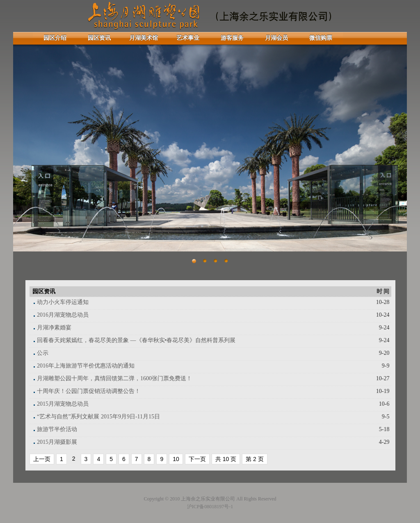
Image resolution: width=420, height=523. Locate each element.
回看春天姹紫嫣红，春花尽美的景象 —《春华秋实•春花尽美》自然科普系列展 (136, 340)
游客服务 (232, 38)
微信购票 (321, 38)
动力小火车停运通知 (63, 302)
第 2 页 (255, 459)
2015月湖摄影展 (57, 442)
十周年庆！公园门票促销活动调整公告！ (89, 391)
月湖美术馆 (144, 38)
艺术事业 (188, 38)
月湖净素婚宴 (54, 328)
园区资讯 (99, 38)
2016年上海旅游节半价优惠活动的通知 (86, 366)
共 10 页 (226, 459)
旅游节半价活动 (57, 429)
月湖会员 (276, 38)
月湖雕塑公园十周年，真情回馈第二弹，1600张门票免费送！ (114, 378)
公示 (43, 353)
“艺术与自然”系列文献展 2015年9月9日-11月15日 (98, 417)
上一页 (42, 459)
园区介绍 (55, 38)
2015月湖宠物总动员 (63, 404)
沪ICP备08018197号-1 (210, 507)
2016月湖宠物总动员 (63, 315)
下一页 (197, 459)
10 (176, 459)
